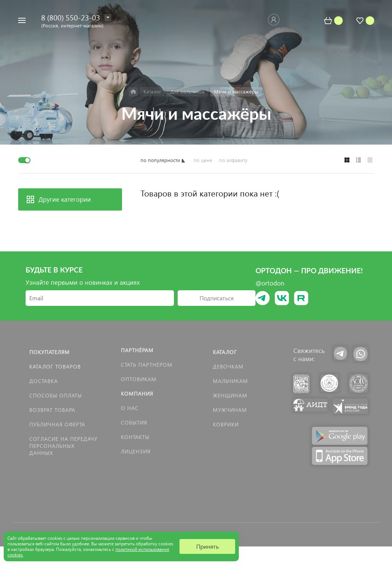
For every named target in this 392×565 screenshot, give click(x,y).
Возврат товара (52, 410)
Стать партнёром (147, 365)
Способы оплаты (56, 395)
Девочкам (228, 366)
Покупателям (50, 352)
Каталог (225, 352)
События (134, 422)
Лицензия (136, 451)
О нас (130, 408)
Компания (137, 394)
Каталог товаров (55, 366)
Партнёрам (137, 350)
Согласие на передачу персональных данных (63, 446)
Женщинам (230, 395)
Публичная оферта (57, 424)
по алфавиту (233, 160)
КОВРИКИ (226, 424)
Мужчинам (230, 410)
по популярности (160, 160)
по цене (203, 160)
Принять (207, 546)
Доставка (44, 381)
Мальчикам (230, 381)
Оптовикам (139, 379)
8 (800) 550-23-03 (71, 17)
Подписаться (217, 298)
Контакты (135, 437)
